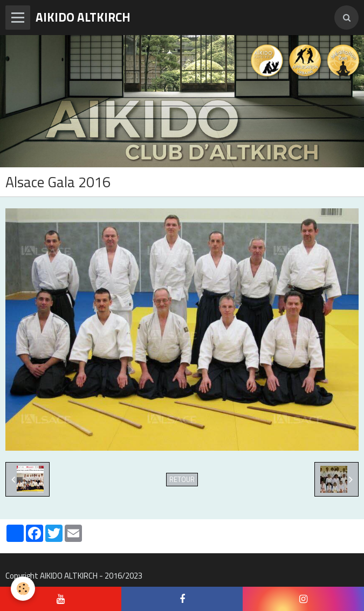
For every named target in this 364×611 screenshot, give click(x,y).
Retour (182, 480)
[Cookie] (23, 589)
